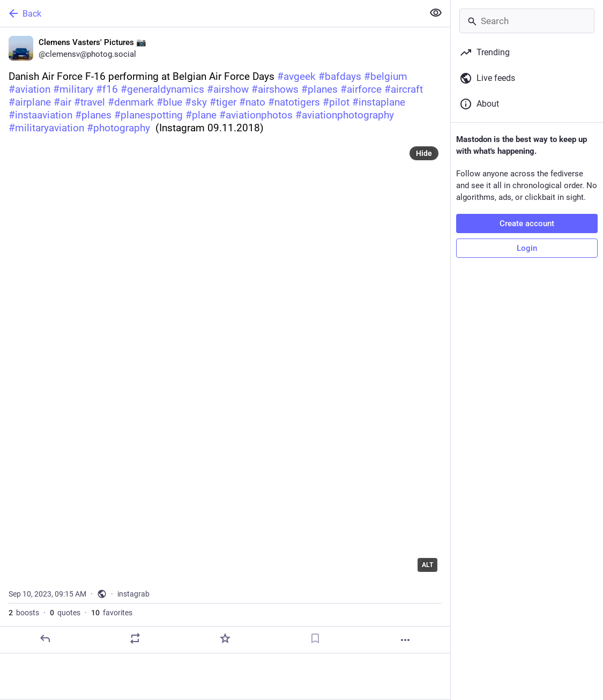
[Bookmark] (315, 638)
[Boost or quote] (135, 638)
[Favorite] (225, 638)
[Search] (527, 21)
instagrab (133, 594)
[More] (405, 640)
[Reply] (45, 638)
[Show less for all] (436, 13)
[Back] (211, 13)
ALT (427, 565)
